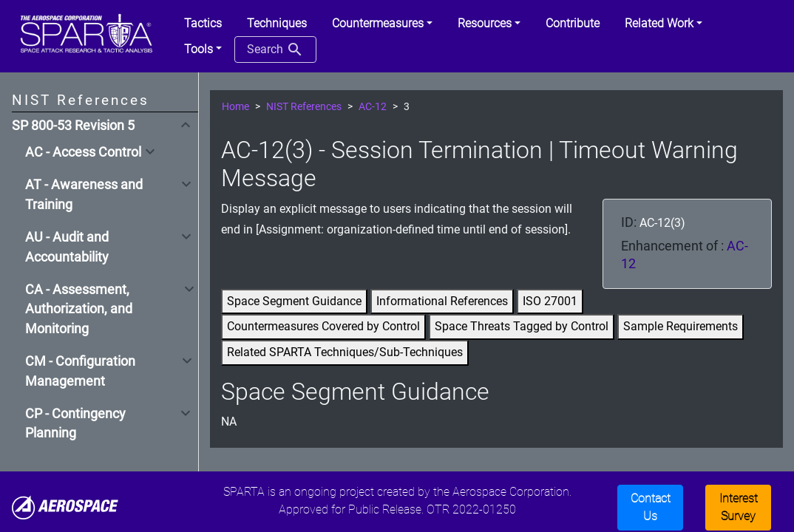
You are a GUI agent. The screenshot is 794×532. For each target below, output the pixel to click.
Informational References (442, 301)
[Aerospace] (65, 507)
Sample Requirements (681, 326)
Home (235, 107)
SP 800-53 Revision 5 (73, 126)
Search (275, 50)
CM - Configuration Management (80, 371)
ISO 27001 (550, 301)
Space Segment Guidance (294, 301)
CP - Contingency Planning (75, 423)
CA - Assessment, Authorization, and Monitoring (79, 309)
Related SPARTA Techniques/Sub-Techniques (345, 352)
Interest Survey (739, 507)
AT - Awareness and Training (84, 194)
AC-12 (373, 107)
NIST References (304, 107)
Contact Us (651, 507)
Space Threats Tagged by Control (522, 326)
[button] (382, 24)
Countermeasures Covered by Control (323, 326)
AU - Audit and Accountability (67, 247)
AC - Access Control (83, 152)
